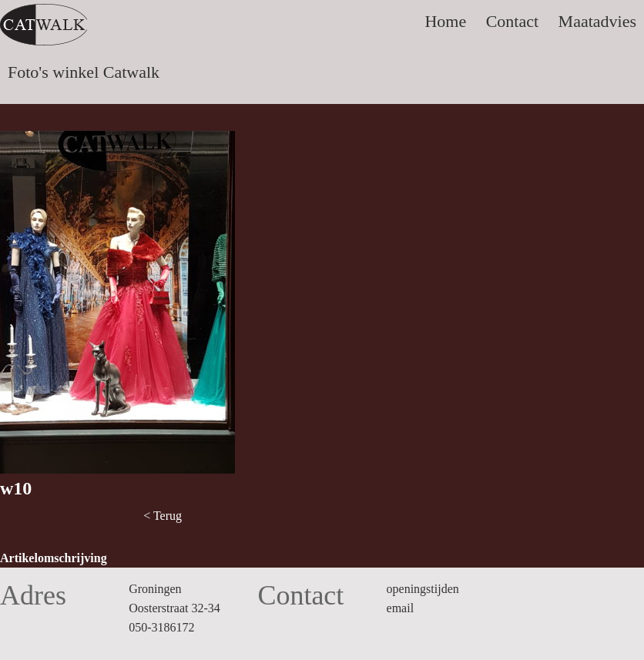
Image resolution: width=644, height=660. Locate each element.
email (401, 608)
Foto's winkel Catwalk (84, 72)
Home (445, 21)
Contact (512, 21)
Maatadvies (597, 21)
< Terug (163, 516)
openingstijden (423, 589)
